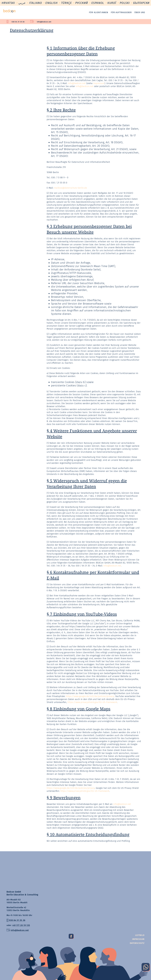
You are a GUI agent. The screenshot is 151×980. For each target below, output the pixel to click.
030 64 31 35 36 (18, 22)
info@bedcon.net (44, 22)
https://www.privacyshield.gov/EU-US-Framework (92, 702)
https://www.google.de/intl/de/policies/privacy (90, 696)
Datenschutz (137, 943)
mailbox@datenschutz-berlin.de (71, 188)
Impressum (99, 83)
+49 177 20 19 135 (21, 925)
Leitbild (140, 935)
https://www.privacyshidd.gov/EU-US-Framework (85, 791)
